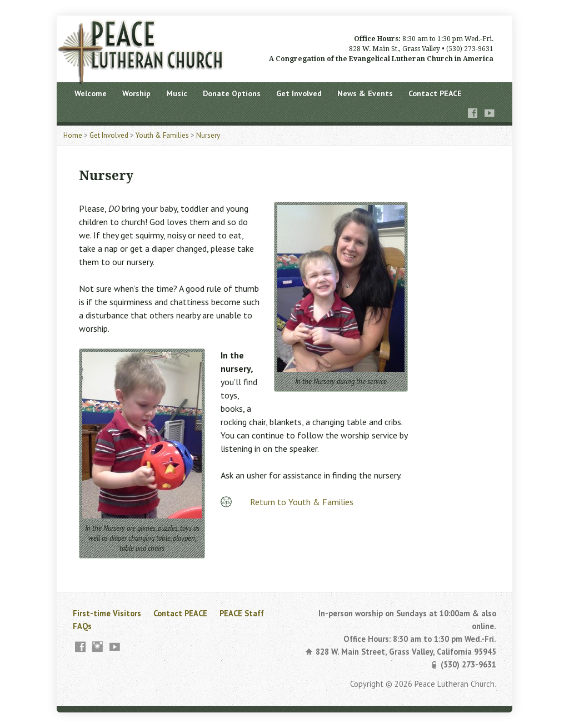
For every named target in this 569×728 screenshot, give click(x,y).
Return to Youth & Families (302, 502)
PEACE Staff (242, 613)
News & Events (365, 93)
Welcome (91, 93)
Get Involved (299, 93)
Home (73, 135)
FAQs (82, 626)
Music (177, 93)
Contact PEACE (435, 93)
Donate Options (232, 93)
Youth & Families (162, 135)
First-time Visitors (107, 613)
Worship (136, 93)
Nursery (208, 135)
